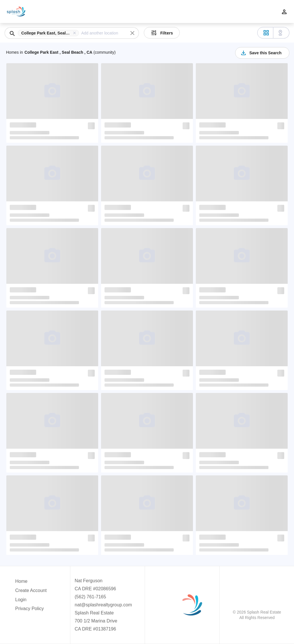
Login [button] (21, 600)
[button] (50, 33)
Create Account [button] (31, 590)
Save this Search (261, 53)
